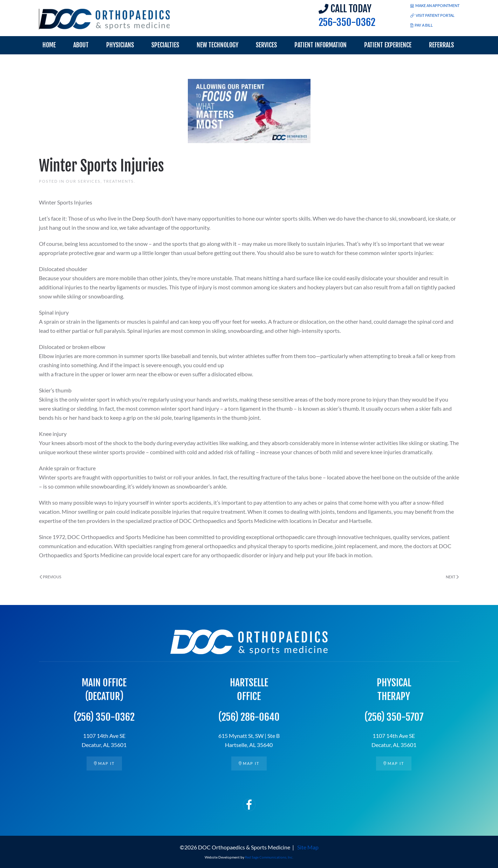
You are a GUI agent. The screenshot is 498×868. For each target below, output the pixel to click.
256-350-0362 (347, 22)
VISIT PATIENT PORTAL (432, 15)
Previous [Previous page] (51, 577)
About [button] (81, 45)
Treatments (119, 181)
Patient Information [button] (320, 45)
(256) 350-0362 (104, 717)
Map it (104, 763)
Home (49, 45)
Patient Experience (388, 45)
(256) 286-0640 (249, 717)
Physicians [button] (120, 45)
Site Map (308, 847)
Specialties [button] (165, 45)
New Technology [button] (217, 45)
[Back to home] (105, 19)
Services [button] (266, 45)
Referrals (441, 45)
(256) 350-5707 (394, 717)
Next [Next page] (452, 577)
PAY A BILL (422, 25)
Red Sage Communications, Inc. (269, 857)
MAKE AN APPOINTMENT (435, 5)
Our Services (83, 181)
